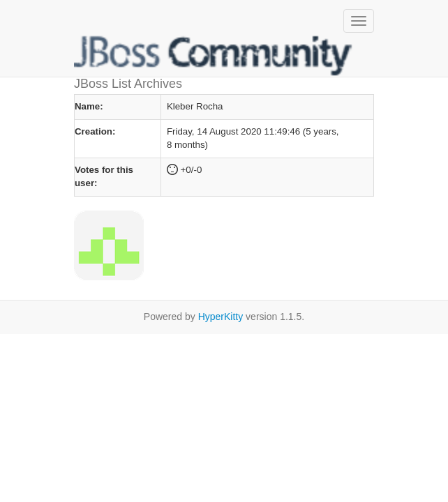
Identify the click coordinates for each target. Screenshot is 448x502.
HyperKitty (221, 317)
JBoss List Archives (214, 56)
